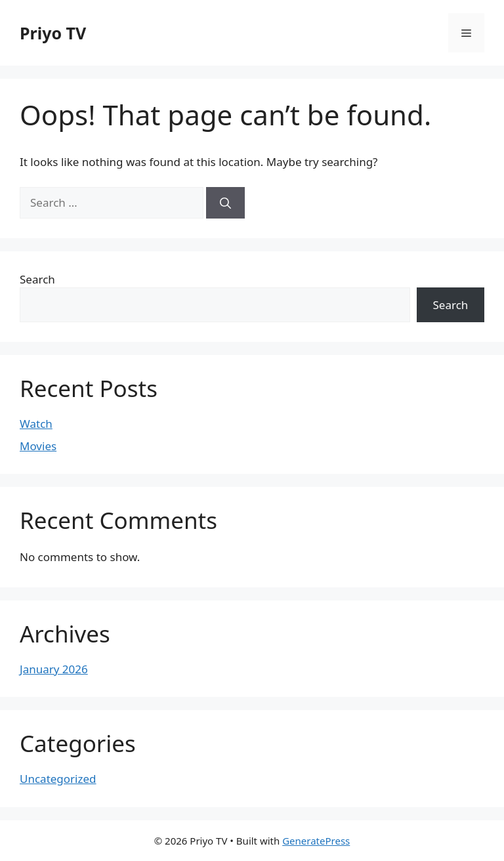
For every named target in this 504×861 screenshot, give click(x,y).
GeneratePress (316, 841)
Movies (38, 446)
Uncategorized (58, 779)
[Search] (225, 203)
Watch (36, 424)
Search (37, 279)
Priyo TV (53, 33)
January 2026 (54, 669)
